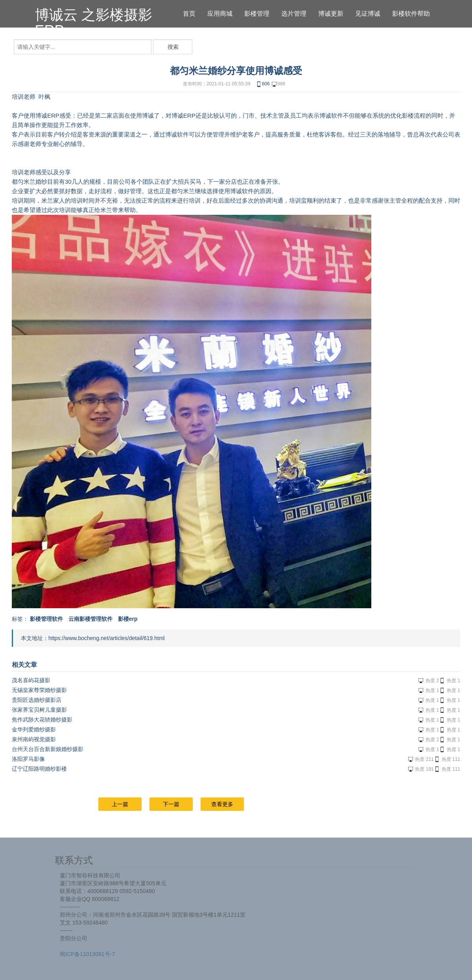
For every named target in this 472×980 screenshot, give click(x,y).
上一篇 (120, 804)
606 (263, 84)
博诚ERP (47, 115)
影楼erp (128, 619)
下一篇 (171, 804)
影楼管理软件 (46, 619)
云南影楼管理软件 (90, 619)
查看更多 (222, 804)
